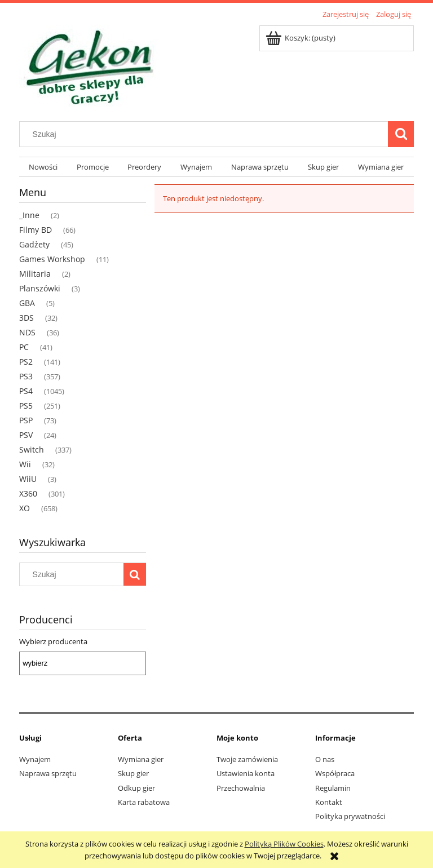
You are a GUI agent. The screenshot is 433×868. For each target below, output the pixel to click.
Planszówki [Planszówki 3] (40, 288)
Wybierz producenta (53, 641)
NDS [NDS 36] (27, 332)
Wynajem (35, 759)
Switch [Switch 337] (32, 449)
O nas (325, 759)
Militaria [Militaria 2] (35, 274)
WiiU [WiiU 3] (28, 479)
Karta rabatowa (144, 802)
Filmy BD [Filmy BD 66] (36, 230)
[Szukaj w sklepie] (206, 134)
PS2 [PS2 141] (26, 362)
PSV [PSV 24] (26, 435)
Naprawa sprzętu (48, 773)
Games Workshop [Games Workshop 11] (52, 259)
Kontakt (329, 802)
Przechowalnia (241, 788)
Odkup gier (136, 788)
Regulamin (333, 788)
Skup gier (133, 773)
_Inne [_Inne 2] (29, 215)
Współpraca (335, 773)
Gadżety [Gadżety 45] (34, 244)
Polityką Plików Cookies (284, 844)
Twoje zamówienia (247, 759)
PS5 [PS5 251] (26, 406)
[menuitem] (43, 167)
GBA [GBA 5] (27, 303)
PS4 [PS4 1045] (26, 391)
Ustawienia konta (246, 773)
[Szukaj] (401, 134)
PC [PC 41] (24, 347)
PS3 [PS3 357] (26, 376)
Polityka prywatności (350, 816)
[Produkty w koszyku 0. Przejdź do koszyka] (301, 38)
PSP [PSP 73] (26, 420)
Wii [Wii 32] (25, 464)
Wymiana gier (141, 759)
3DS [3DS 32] (26, 318)
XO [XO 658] (25, 508)
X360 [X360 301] (28, 493)
